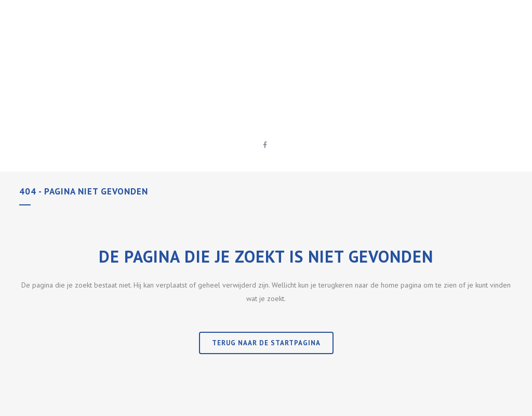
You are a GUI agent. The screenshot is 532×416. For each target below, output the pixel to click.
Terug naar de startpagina (266, 343)
